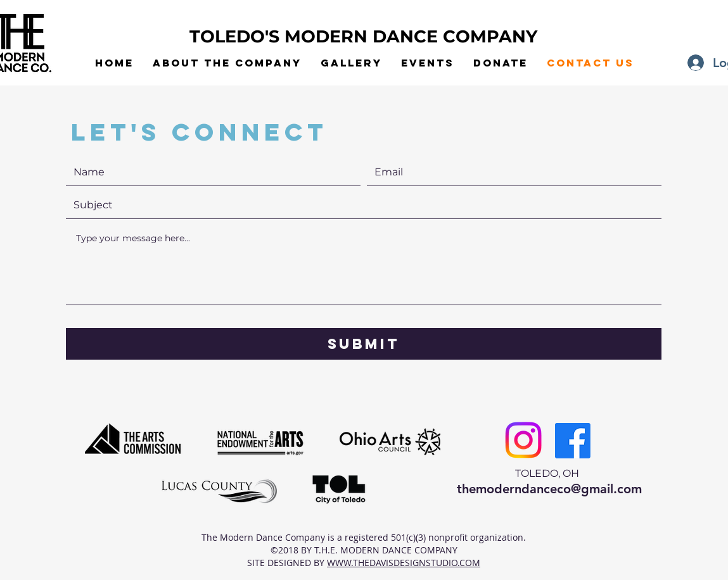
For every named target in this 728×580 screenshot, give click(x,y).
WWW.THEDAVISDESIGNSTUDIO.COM (404, 563)
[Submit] (364, 344)
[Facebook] (573, 441)
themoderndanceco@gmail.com (549, 489)
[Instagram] (523, 440)
